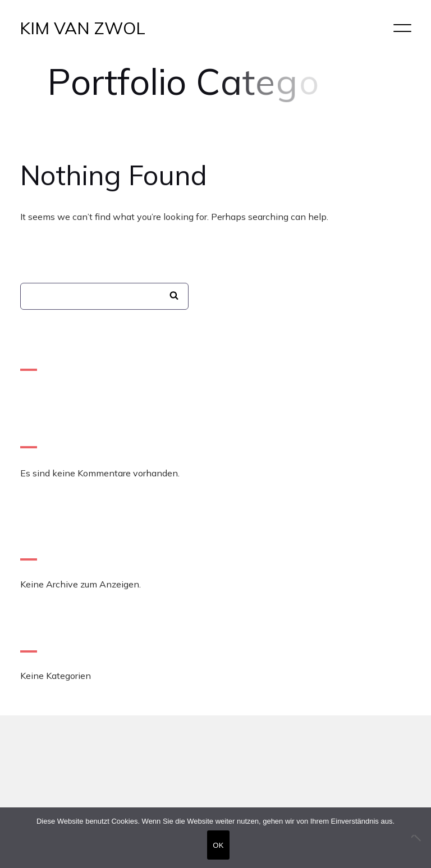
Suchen (174, 296)
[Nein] (417, 838)
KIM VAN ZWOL (82, 28)
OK (218, 845)
